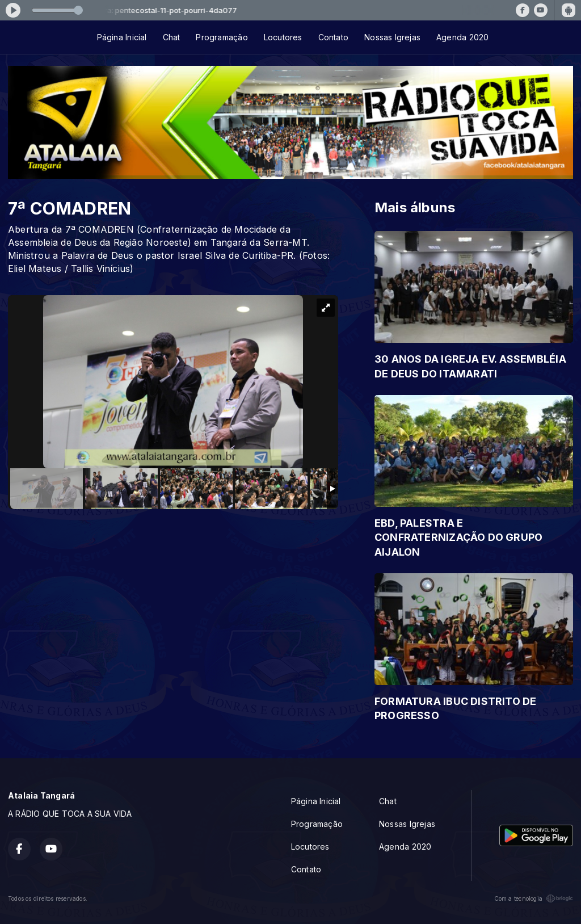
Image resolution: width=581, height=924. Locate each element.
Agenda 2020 (462, 37)
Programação (222, 37)
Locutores (283, 37)
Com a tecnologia (534, 898)
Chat (172, 37)
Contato (333, 37)
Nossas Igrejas (392, 37)
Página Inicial (122, 37)
